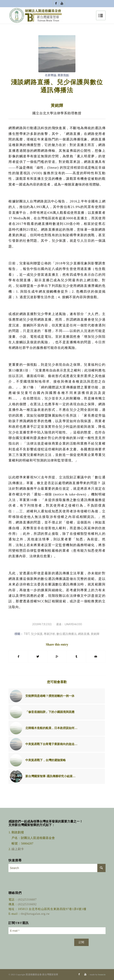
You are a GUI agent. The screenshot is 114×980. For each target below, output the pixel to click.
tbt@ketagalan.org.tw (35, 914)
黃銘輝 (95, 634)
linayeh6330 (73, 624)
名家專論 (51, 75)
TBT (27, 634)
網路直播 (84, 634)
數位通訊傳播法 (67, 634)
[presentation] (40, 945)
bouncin (102, 974)
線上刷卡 (18, 849)
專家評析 (49, 634)
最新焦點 (63, 75)
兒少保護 (37, 634)
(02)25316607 (27, 900)
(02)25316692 (27, 904)
